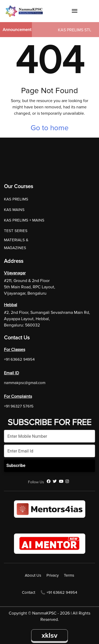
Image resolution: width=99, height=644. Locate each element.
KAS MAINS (14, 210)
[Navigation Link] (75, 12)
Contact (29, 592)
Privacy (53, 575)
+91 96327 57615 (19, 406)
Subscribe (16, 466)
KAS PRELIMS (16, 199)
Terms (69, 575)
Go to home (50, 128)
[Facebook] (49, 481)
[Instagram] (67, 481)
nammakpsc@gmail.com (25, 383)
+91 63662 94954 (19, 359)
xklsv (49, 635)
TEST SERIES (16, 231)
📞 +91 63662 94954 (59, 592)
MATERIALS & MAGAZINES (16, 244)
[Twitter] (55, 481)
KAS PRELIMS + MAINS (24, 220)
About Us (33, 575)
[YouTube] (61, 481)
